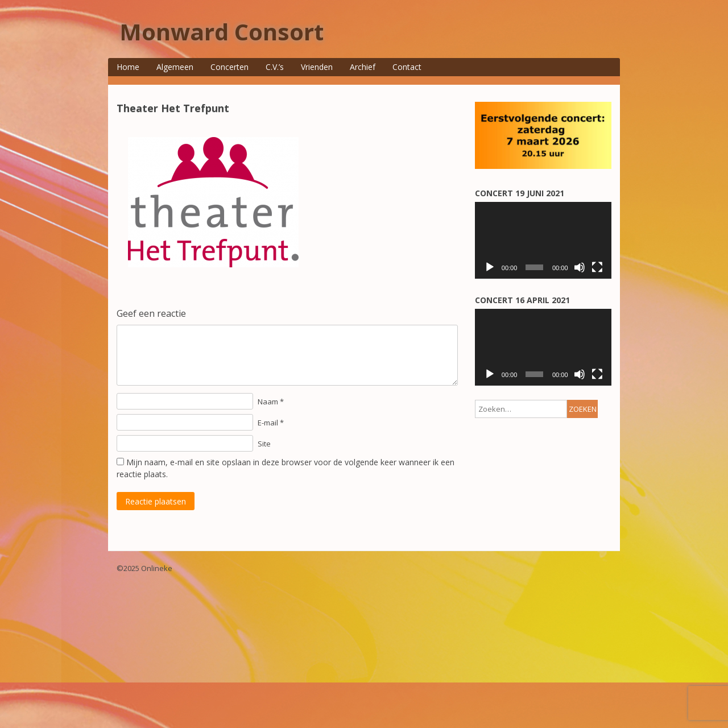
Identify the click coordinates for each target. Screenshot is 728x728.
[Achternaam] (539, 316)
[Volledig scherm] (597, 497)
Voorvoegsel (514, 332)
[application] (543, 470)
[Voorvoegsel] (539, 347)
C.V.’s (275, 67)
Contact (407, 67)
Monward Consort (222, 32)
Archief (363, 67)
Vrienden (317, 67)
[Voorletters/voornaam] (539, 285)
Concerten (229, 67)
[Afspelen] (490, 497)
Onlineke (157, 708)
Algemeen (175, 67)
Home (128, 67)
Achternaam (513, 301)
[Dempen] (580, 497)
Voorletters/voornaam (529, 270)
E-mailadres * (515, 239)
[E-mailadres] (539, 254)
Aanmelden (539, 371)
